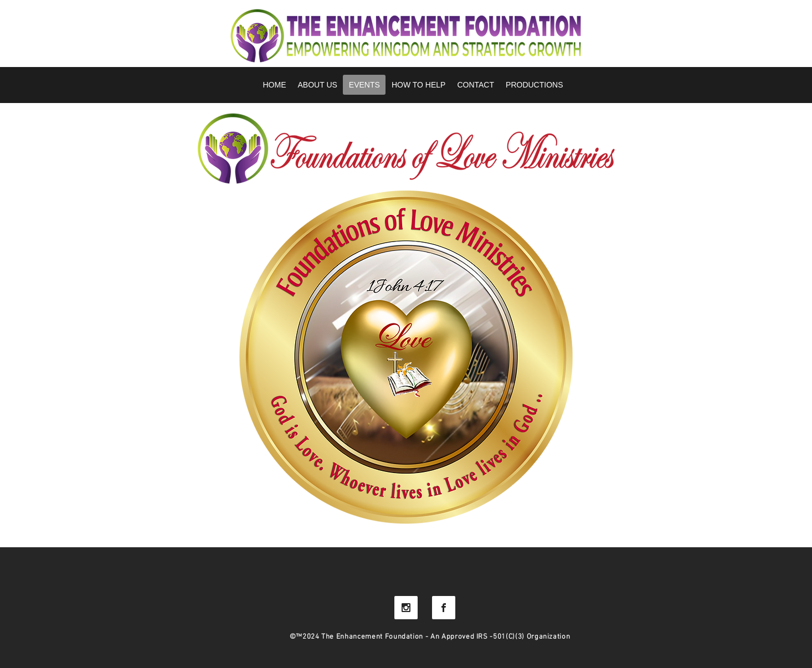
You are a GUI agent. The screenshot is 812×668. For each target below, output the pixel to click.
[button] (535, 85)
